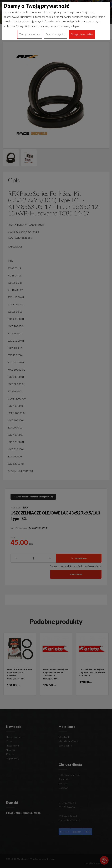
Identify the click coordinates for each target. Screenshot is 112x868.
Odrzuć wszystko (55, 34)
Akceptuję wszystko (82, 34)
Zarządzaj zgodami (30, 34)
